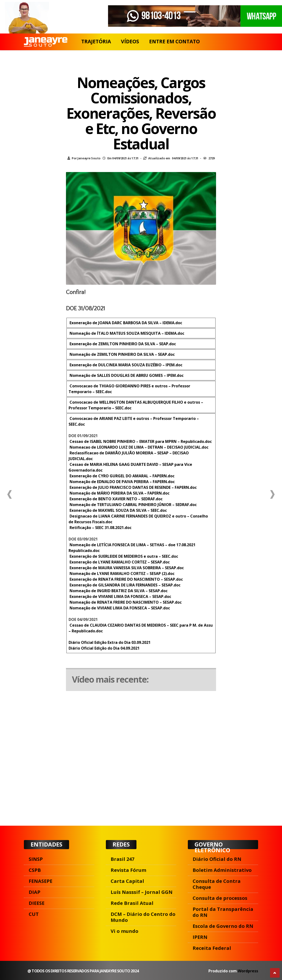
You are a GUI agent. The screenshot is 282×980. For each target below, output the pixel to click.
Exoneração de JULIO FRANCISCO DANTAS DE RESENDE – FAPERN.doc (133, 487)
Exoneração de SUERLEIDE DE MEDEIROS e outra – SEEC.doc (123, 556)
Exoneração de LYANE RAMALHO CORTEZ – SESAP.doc (119, 562)
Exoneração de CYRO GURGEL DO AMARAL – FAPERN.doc (122, 476)
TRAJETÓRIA (96, 41)
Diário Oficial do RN (217, 859)
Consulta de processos (220, 898)
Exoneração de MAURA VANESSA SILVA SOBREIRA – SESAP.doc (126, 568)
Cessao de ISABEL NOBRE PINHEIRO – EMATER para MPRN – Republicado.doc (140, 441)
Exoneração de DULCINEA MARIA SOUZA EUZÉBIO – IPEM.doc (125, 365)
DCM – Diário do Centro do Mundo (143, 917)
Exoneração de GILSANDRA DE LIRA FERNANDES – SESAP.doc (125, 585)
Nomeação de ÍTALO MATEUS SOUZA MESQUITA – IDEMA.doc (126, 333)
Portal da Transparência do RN (223, 912)
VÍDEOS (130, 41)
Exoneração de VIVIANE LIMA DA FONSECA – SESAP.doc (120, 596)
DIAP (35, 892)
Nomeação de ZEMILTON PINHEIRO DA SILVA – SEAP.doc (122, 354)
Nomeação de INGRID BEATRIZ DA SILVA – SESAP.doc (118, 591)
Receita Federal (212, 948)
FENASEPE (41, 881)
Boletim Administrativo (222, 870)
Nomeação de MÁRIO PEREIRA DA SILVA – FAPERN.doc (119, 493)
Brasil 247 (122, 859)
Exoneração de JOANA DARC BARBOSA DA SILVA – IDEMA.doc (125, 323)
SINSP (36, 859)
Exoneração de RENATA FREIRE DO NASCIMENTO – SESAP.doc (126, 579)
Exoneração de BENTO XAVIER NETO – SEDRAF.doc (116, 499)
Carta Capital (127, 881)
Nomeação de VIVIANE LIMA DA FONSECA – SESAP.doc (119, 608)
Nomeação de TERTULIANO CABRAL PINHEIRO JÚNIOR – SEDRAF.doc (133, 505)
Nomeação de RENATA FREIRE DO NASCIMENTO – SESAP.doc (125, 602)
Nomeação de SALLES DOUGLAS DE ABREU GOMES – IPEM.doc (126, 375)
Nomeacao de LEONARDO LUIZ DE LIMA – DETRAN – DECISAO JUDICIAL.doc (138, 447)
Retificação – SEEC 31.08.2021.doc (100, 528)
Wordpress (248, 971)
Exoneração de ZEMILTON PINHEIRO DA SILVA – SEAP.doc (122, 344)
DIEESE (37, 903)
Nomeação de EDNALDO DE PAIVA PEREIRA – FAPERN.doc (122, 482)
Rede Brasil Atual (132, 903)
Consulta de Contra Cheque (217, 884)
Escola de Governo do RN (223, 926)
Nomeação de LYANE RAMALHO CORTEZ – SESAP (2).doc (122, 574)
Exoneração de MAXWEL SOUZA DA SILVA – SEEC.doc (118, 510)
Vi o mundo (125, 931)
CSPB (35, 870)
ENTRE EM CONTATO (174, 41)
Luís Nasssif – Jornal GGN (142, 892)
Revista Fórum (128, 870)
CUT (34, 914)
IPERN (200, 937)
